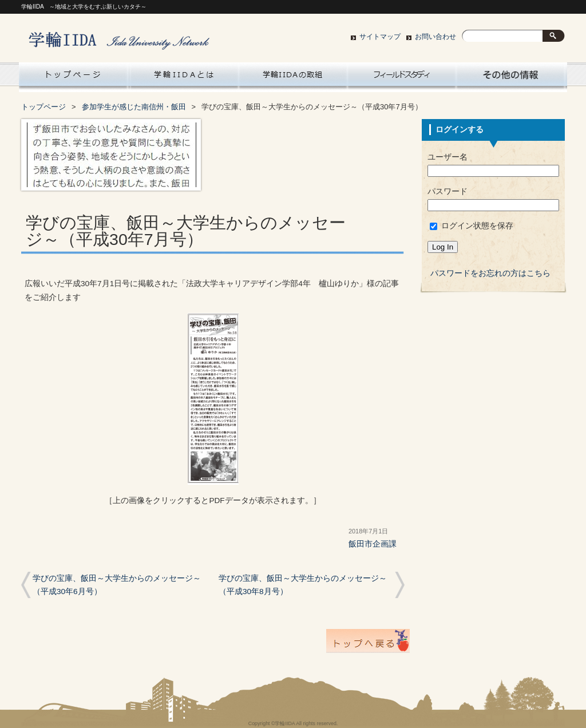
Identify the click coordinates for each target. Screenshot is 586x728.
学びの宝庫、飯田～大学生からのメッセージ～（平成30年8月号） (303, 585)
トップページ (43, 107)
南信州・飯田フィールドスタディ (402, 77)
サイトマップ (380, 37)
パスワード (448, 191)
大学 (510, 77)
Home (73, 77)
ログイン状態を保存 (472, 226)
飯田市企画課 (373, 544)
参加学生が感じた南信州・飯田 (134, 107)
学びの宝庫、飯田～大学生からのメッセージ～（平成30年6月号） (117, 585)
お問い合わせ (435, 37)
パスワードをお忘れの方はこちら (490, 273)
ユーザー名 (448, 157)
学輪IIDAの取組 (293, 77)
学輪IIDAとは (184, 77)
